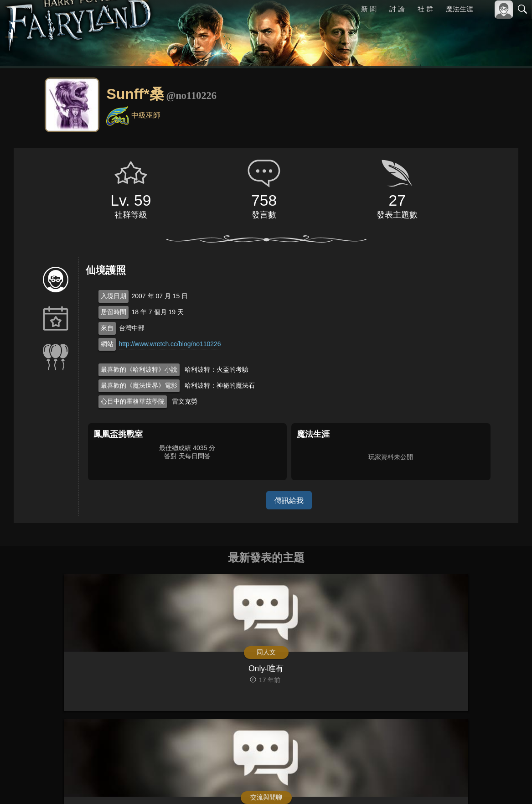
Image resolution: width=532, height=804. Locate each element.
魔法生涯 (460, 9)
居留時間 (114, 312)
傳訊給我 (289, 500)
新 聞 (369, 9)
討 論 (398, 9)
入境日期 (114, 296)
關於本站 (413, 782)
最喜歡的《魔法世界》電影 (139, 385)
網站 (107, 344)
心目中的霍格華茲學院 (133, 401)
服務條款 (443, 782)
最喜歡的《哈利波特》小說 (139, 369)
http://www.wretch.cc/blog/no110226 (170, 344)
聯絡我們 (508, 782)
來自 (107, 328)
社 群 (425, 9)
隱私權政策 (475, 782)
